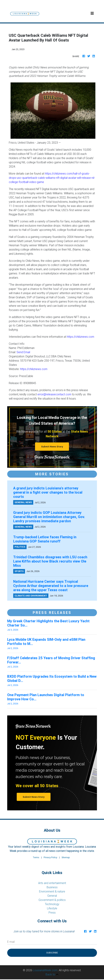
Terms (36, 857)
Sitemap (66, 857)
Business (52, 887)
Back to (52, 974)
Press (52, 912)
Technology (52, 904)
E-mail (11, 942)
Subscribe (52, 953)
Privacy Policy (50, 857)
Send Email (23, 352)
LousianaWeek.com (45, 970)
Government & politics (52, 900)
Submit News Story (52, 447)
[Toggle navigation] (92, 13)
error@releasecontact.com (54, 394)
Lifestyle (52, 908)
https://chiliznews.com (81, 337)
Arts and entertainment (52, 883)
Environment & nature (52, 891)
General (52, 896)
